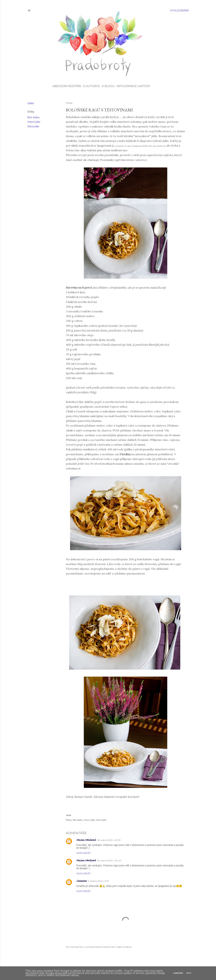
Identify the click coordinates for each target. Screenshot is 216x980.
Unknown (81, 881)
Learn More (178, 973)
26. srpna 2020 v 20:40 (109, 860)
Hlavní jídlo (34, 122)
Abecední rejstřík (66, 86)
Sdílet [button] (31, 103)
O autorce (91, 86)
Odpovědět (84, 853)
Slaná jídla (33, 126)
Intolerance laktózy (133, 86)
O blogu (108, 86)
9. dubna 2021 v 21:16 (98, 881)
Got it (189, 973)
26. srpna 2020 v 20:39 (109, 840)
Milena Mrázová (86, 840)
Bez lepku (33, 117)
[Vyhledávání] (179, 11)
